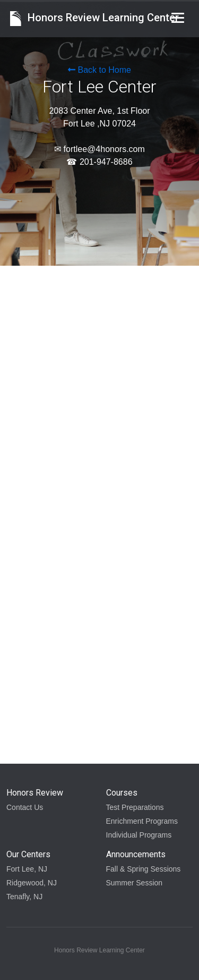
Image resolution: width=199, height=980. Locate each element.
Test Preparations (135, 807)
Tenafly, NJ (24, 897)
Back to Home (99, 70)
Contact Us (25, 807)
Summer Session (135, 883)
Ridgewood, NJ (32, 883)
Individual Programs (139, 835)
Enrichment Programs (142, 821)
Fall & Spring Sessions (144, 869)
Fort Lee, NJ (27, 869)
